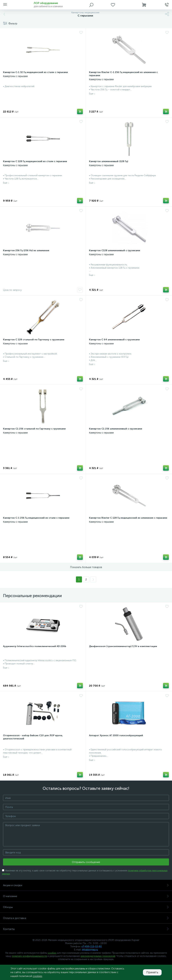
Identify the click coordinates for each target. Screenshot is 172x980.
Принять (152, 972)
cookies (52, 953)
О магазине (86, 896)
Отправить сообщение (86, 862)
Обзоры (86, 907)
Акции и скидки (86, 885)
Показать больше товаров (86, 567)
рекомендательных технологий (98, 956)
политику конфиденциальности (29, 956)
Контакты (86, 929)
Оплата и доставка (86, 918)
